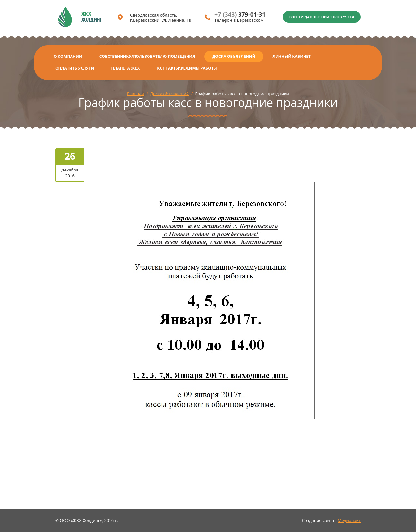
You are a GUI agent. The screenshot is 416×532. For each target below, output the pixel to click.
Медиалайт (349, 520)
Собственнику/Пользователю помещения (147, 56)
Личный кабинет (292, 56)
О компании (68, 56)
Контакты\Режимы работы (187, 68)
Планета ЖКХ (125, 68)
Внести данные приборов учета (322, 17)
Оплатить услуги (75, 68)
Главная (136, 94)
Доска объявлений (234, 56)
